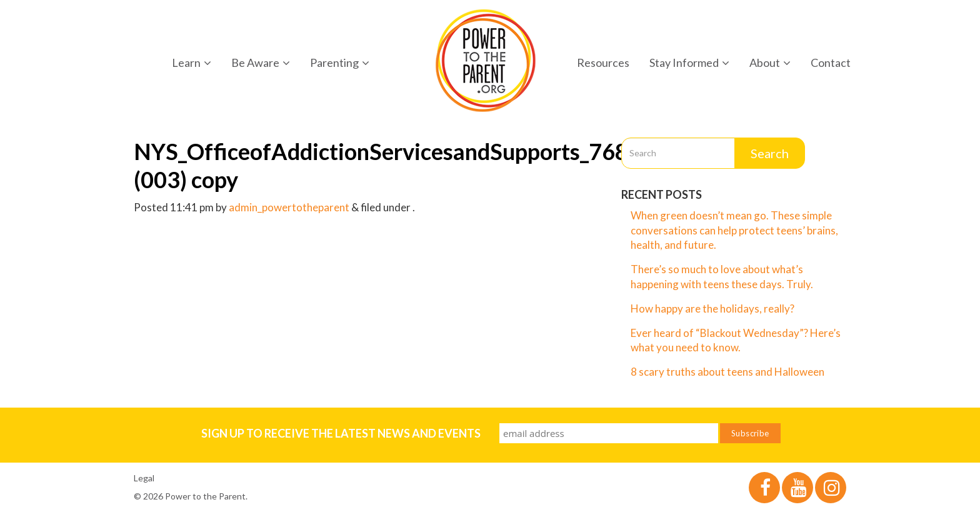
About (770, 63)
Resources (603, 63)
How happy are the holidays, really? (712, 309)
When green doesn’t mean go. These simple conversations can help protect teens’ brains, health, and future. (734, 230)
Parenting (340, 63)
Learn (192, 63)
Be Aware (261, 63)
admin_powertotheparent (289, 207)
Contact (831, 63)
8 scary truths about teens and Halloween (727, 372)
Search (770, 153)
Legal (144, 478)
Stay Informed (689, 63)
